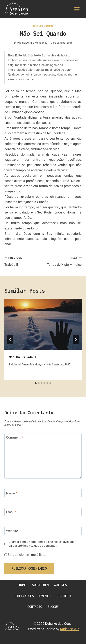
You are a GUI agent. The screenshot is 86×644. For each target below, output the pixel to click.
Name (12, 493)
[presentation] (43, 324)
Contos (49, 26)
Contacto (35, 607)
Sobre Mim (40, 585)
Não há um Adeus (23, 357)
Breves (37, 26)
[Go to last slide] (10, 339)
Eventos (46, 596)
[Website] (43, 531)
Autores (60, 585)
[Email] (43, 512)
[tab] (36, 383)
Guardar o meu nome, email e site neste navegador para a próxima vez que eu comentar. (42, 544)
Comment (14, 438)
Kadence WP (69, 629)
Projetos (65, 596)
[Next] (76, 339)
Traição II (22, 261)
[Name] (43, 493)
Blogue (53, 607)
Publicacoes (24, 596)
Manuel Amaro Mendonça (32, 43)
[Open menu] (77, 9)
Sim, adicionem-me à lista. (25, 555)
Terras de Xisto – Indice (64, 261)
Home (23, 585)
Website (12, 531)
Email (11, 512)
